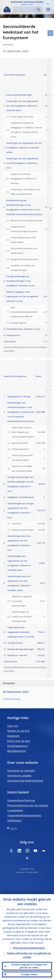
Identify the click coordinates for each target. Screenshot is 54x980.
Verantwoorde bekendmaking (25, 781)
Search (39, 9)
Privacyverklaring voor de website (28, 805)
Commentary (12, 699)
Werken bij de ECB (18, 731)
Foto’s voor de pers (19, 741)
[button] (48, 3)
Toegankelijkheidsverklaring (24, 815)
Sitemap (13, 828)
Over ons (13, 726)
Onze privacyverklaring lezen (29, 948)
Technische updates (19, 776)
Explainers (13, 736)
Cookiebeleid (15, 810)
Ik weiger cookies (29, 974)
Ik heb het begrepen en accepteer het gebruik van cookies (29, 966)
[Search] (25, 9)
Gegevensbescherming (21, 800)
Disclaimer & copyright (21, 771)
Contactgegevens (17, 746)
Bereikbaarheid (16, 751)
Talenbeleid (14, 820)
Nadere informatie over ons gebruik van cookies (29, 955)
